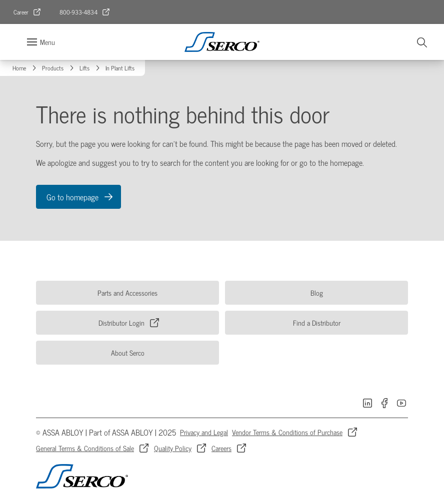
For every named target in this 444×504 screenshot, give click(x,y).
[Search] (422, 42)
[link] (27, 12)
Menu (47, 42)
